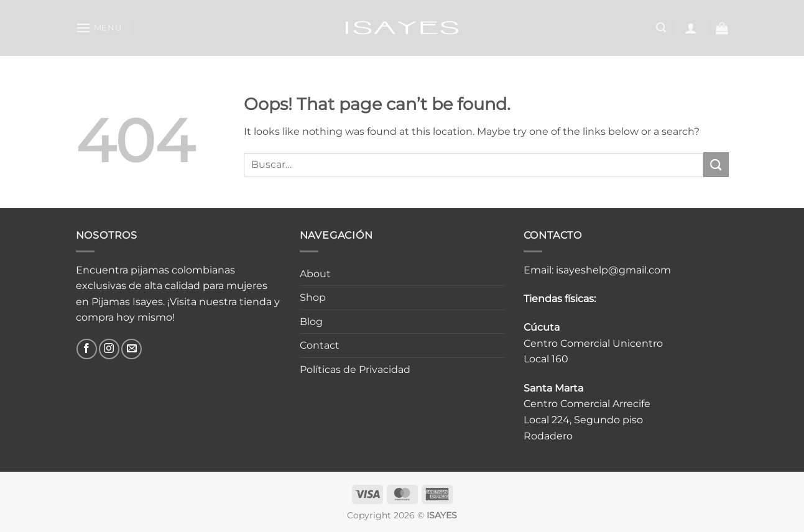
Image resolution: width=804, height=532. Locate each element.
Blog (311, 322)
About (315, 274)
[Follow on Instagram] (109, 349)
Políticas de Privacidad (355, 369)
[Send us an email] (132, 349)
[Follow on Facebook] (87, 349)
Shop (313, 297)
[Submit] (716, 164)
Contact (320, 345)
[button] (99, 28)
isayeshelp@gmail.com (613, 270)
